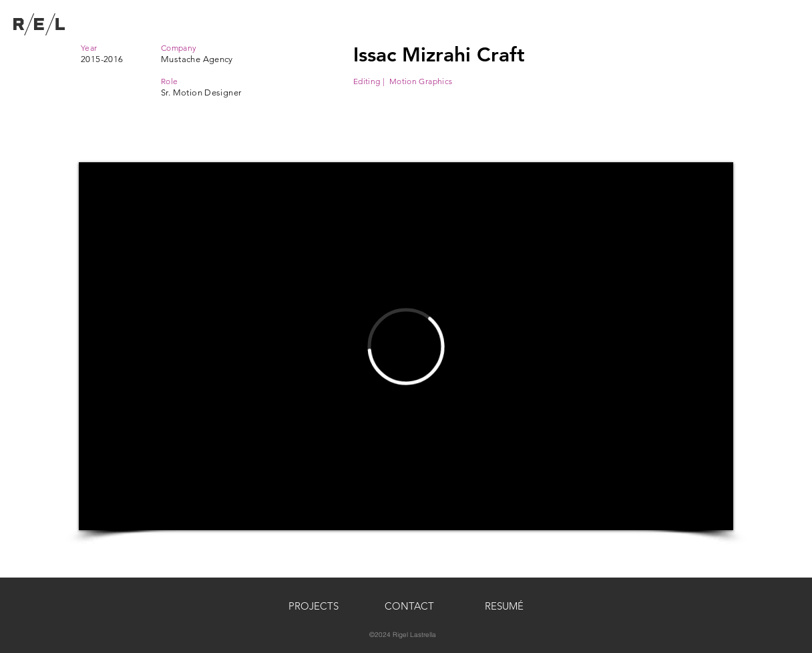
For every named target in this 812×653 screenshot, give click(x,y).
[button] (409, 606)
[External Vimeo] (406, 346)
